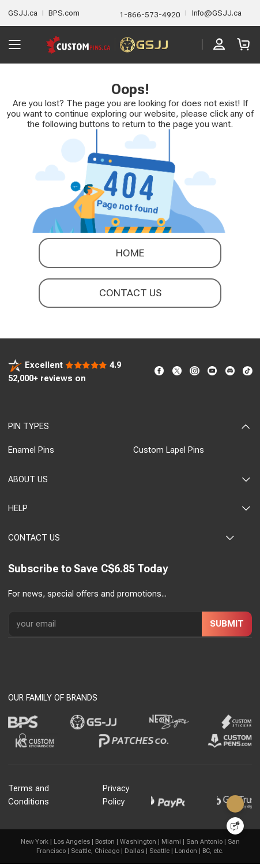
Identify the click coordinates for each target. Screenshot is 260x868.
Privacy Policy (116, 795)
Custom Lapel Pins (169, 450)
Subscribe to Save (53, 569)
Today (152, 569)
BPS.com (64, 13)
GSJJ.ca (23, 13)
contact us (130, 293)
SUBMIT (227, 624)
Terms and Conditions (29, 795)
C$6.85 (118, 569)
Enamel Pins (31, 450)
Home (130, 253)
